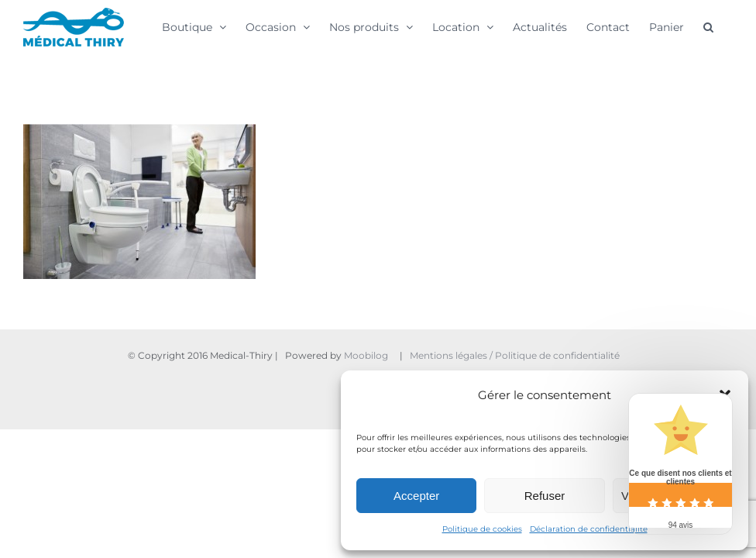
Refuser (545, 496)
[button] (708, 26)
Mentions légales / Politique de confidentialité (516, 355)
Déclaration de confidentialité (589, 529)
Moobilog (366, 355)
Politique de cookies (482, 529)
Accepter (416, 496)
